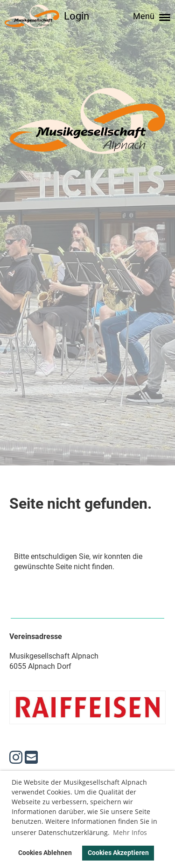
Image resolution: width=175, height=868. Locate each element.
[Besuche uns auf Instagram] (16, 758)
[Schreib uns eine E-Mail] (31, 758)
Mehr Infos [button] (130, 832)
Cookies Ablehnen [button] (45, 853)
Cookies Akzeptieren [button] (118, 853)
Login (77, 16)
